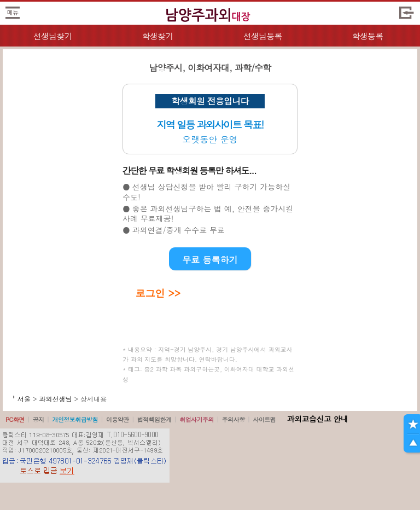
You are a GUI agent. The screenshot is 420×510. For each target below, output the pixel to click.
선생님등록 (262, 36)
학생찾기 (158, 36)
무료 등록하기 (210, 260)
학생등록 (368, 36)
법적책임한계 (154, 419)
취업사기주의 (197, 419)
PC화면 (15, 419)
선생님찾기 (52, 36)
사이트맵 (264, 419)
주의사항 (234, 419)
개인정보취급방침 (75, 419)
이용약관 (118, 419)
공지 (39, 419)
